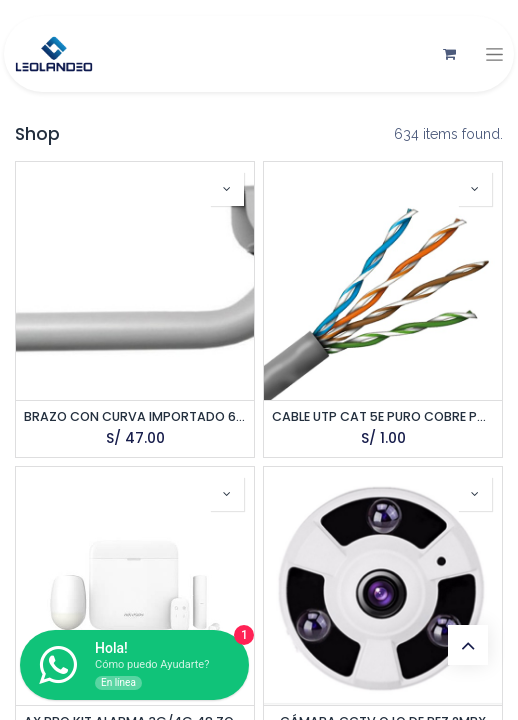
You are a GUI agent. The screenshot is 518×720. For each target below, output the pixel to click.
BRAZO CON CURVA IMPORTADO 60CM (135, 416)
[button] (227, 189)
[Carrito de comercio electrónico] (449, 54)
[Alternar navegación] (494, 54)
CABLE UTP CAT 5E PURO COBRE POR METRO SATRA (383, 416)
